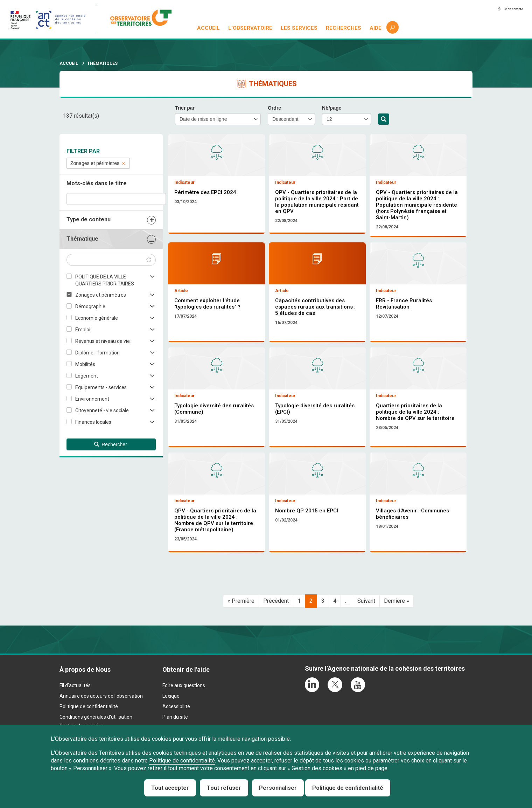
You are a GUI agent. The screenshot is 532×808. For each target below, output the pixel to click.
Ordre (274, 108)
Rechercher (384, 119)
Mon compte (507, 9)
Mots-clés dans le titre (97, 183)
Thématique (82, 239)
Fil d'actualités (75, 724)
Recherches (344, 28)
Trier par (185, 108)
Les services (300, 28)
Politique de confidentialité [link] (348, 788)
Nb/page (332, 108)
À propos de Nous (85, 708)
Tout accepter (170, 788)
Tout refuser (224, 788)
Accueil (209, 28)
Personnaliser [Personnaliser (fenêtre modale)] (278, 788)
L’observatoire (251, 28)
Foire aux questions (184, 724)
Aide (376, 28)
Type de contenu (89, 219)
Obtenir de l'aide (186, 708)
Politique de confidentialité (182, 761)
